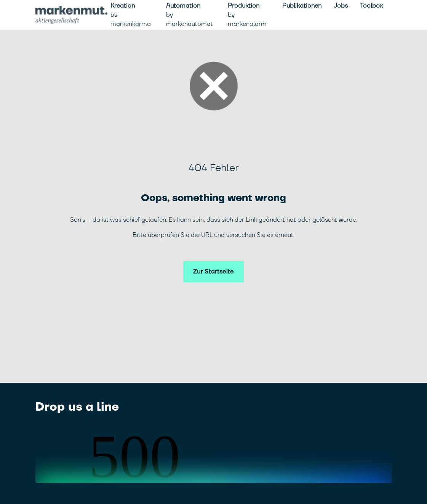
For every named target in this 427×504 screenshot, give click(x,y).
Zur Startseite (213, 272)
